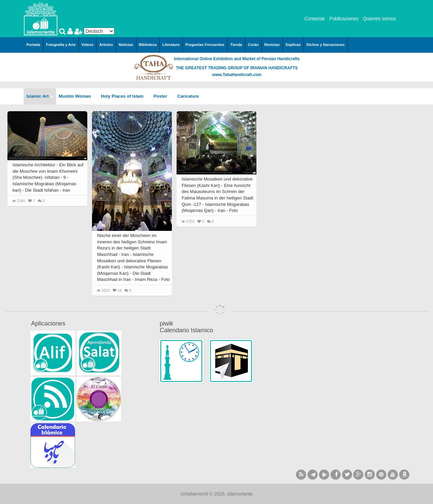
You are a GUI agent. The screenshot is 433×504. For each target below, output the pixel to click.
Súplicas (293, 45)
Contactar (315, 19)
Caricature (188, 96)
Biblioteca (148, 45)
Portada (33, 45)
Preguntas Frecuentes (205, 45)
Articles (106, 45)
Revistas (272, 45)
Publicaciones (344, 19)
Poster (163, 96)
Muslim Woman (77, 96)
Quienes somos (379, 19)
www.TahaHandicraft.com (237, 75)
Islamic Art (40, 96)
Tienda (236, 45)
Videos (88, 45)
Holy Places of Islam (124, 96)
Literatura (171, 45)
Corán (253, 45)
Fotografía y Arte (61, 45)
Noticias (126, 45)
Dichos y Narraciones (326, 45)
